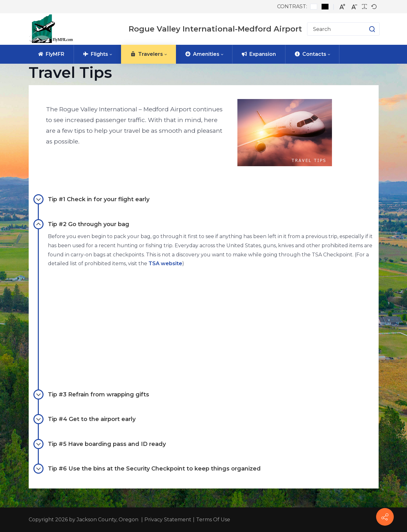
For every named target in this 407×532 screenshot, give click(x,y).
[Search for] (343, 29)
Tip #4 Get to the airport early (84, 419)
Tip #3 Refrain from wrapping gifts (91, 395)
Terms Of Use (213, 520)
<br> (136, 318)
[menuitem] (51, 54)
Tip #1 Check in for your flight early (91, 199)
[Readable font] (364, 7)
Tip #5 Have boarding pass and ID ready (100, 444)
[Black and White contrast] (325, 7)
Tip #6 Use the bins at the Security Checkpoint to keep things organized (147, 469)
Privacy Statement (168, 520)
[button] (366, 29)
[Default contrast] (314, 7)
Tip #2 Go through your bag (81, 224)
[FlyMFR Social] (385, 517)
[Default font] (374, 7)
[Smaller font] (354, 7)
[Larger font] (342, 7)
